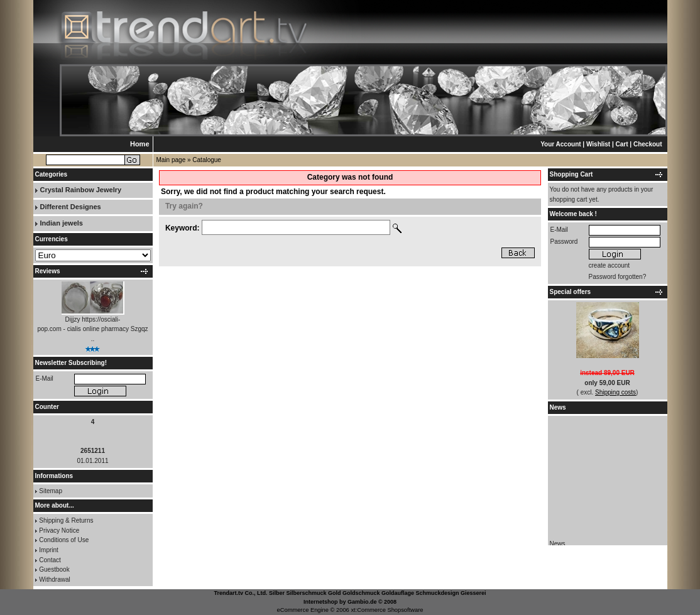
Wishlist (598, 144)
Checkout (648, 144)
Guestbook (54, 569)
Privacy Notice (59, 531)
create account (610, 265)
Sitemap (51, 491)
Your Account (561, 144)
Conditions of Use (64, 540)
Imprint (49, 550)
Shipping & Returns (66, 520)
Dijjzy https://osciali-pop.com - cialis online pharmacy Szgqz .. (92, 329)
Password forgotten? (618, 277)
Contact (50, 560)
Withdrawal (54, 580)
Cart (622, 144)
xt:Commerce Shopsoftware (387, 610)
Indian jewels (62, 223)
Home (140, 144)
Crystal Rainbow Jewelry (81, 190)
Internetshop (321, 602)
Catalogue (207, 160)
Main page (171, 160)
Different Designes (71, 207)
